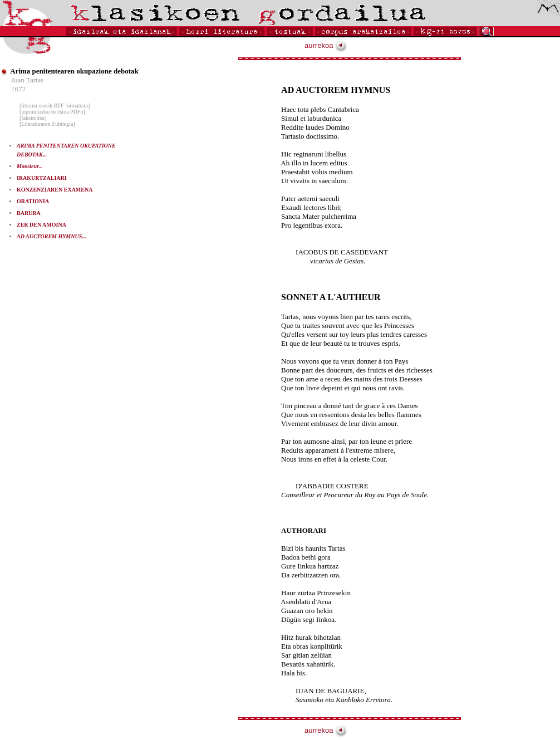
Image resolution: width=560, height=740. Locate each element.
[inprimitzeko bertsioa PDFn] (52, 112)
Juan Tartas (27, 80)
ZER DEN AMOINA (41, 225)
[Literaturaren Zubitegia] (47, 124)
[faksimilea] (33, 118)
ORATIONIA (33, 201)
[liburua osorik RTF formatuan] (55, 106)
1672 (18, 89)
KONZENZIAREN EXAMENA (55, 190)
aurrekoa (326, 45)
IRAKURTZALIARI (42, 178)
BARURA (29, 213)
